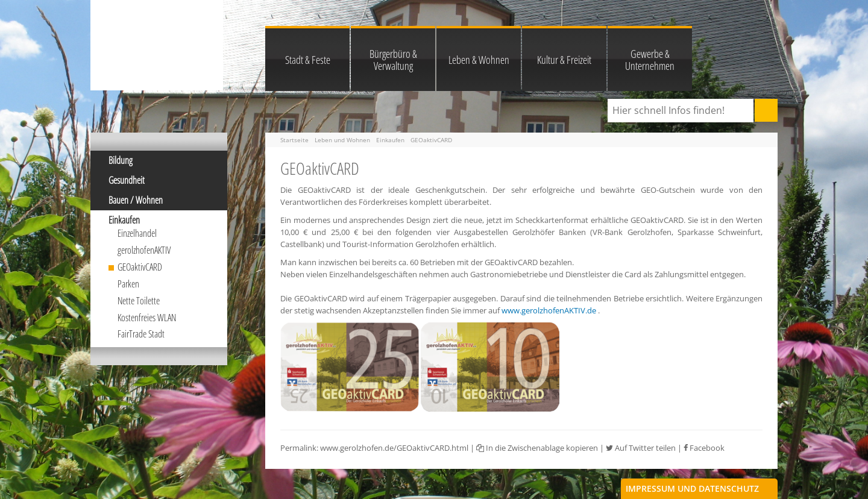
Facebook (704, 448)
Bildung (121, 160)
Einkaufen (124, 220)
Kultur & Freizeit (564, 60)
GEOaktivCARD (140, 267)
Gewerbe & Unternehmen (650, 60)
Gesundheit (127, 180)
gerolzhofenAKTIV (144, 250)
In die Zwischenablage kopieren (537, 448)
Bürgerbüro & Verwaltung (393, 60)
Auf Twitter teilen (641, 448)
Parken (128, 284)
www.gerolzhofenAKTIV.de (549, 310)
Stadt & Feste (308, 60)
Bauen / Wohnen (136, 200)
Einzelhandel (137, 233)
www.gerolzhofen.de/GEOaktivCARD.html (394, 448)
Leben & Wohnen (479, 60)
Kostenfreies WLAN (147, 318)
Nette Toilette (139, 301)
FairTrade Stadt (141, 334)
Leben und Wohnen (342, 140)
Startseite (294, 140)
